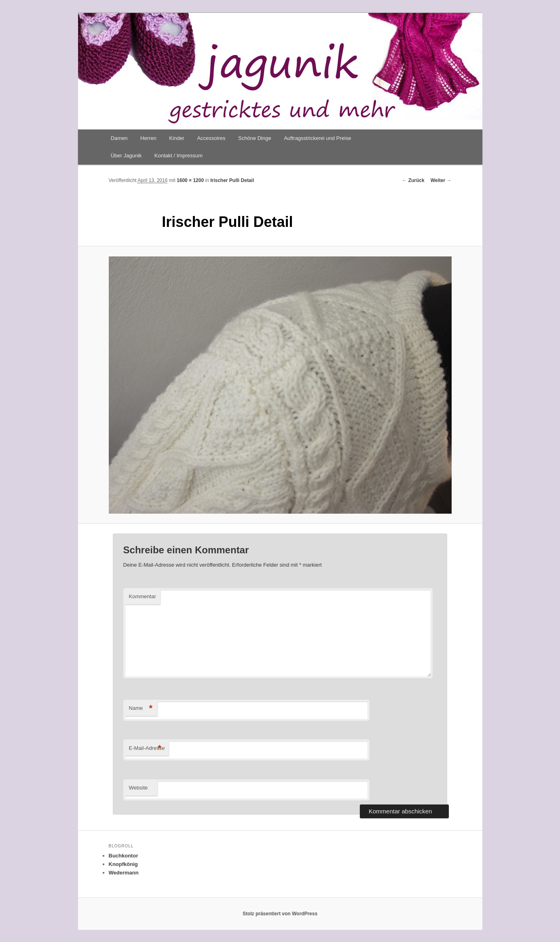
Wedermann (124, 873)
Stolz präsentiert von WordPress (280, 914)
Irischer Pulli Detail (232, 180)
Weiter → (441, 180)
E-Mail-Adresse (147, 748)
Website (138, 788)
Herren (148, 138)
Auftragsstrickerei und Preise (317, 138)
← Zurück (413, 180)
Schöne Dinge (255, 138)
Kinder (177, 138)
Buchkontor (124, 856)
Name (141, 708)
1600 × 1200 (190, 180)
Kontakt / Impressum (179, 156)
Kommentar (143, 596)
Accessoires (211, 138)
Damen (119, 138)
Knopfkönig (123, 864)
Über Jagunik (126, 156)
